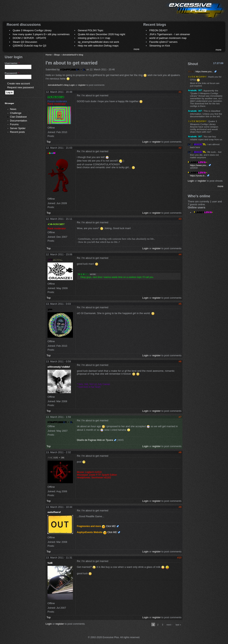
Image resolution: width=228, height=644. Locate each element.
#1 (180, 92)
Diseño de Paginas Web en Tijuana (95, 440)
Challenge (16, 113)
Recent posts (17, 132)
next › (169, 625)
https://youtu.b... (198, 176)
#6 (180, 361)
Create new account (19, 84)
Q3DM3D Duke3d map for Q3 (29, 46)
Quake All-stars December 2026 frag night (101, 34)
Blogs (57, 55)
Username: (12, 63)
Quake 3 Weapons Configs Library (32, 30)
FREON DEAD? (158, 30)
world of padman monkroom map (168, 38)
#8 (180, 452)
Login (72, 85)
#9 (180, 507)
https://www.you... (205, 71)
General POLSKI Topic (91, 30)
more (136, 49)
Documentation (18, 121)
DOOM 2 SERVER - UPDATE (29, 38)
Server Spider (18, 128)
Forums (14, 124)
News (13, 109)
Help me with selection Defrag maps (98, 46)
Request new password (20, 87)
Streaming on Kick (160, 46)
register (82, 85)
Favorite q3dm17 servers (163, 42)
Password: (12, 73)
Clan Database (18, 117)
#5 (180, 304)
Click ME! (111, 526)
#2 (180, 148)
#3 (180, 219)
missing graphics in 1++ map (94, 38)
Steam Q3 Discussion (25, 42)
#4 (180, 254)
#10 (179, 558)
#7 (180, 417)
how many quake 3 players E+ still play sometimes (41, 34)
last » (178, 625)
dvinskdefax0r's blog (73, 55)
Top (49, 142)
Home (49, 55)
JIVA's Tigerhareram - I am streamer (170, 34)
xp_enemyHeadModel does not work (98, 42)
